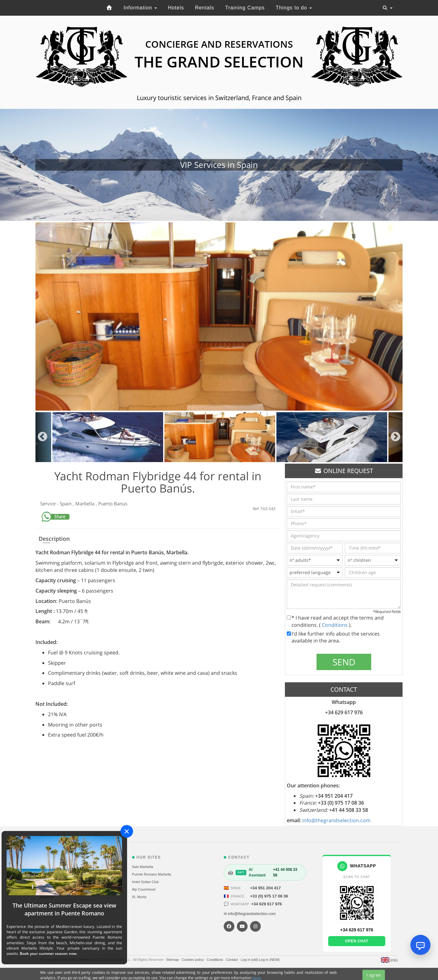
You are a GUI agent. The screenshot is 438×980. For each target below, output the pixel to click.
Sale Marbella (143, 867)
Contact (232, 960)
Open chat (357, 941)
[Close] (127, 831)
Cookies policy (193, 960)
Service (48, 503)
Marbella (85, 503)
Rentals (204, 8)
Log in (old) (250, 960)
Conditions (335, 625)
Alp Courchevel (144, 889)
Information (140, 8)
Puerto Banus (113, 503)
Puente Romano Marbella (152, 874)
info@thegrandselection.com (336, 820)
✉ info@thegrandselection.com (250, 914)
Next (395, 437)
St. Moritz (139, 897)
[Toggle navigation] (387, 8)
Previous (43, 437)
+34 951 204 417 (265, 888)
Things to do (294, 8)
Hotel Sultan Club (146, 882)
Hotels (176, 8)
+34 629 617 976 (266, 904)
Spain (66, 503)
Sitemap (173, 960)
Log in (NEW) (269, 960)
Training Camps (245, 8)
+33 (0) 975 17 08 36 (269, 896)
